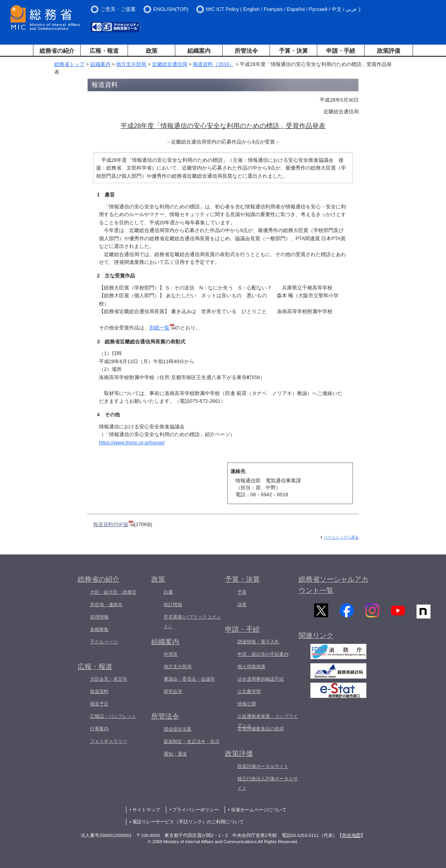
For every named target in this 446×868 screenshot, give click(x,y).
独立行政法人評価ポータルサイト (268, 783)
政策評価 (389, 51)
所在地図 (351, 835)
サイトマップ (146, 810)
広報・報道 (104, 51)
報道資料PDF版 (114, 524)
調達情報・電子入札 (258, 642)
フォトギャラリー (109, 741)
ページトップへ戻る (341, 537)
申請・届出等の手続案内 (263, 654)
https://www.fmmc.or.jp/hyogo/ (132, 443)
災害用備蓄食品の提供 (261, 729)
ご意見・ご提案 (118, 9)
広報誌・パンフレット (113, 716)
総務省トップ (69, 64)
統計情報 (173, 605)
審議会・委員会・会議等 (189, 679)
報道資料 (99, 691)
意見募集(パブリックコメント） (192, 622)
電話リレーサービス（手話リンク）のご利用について (188, 822)
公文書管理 (249, 691)
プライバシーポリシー (195, 810)
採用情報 (99, 617)
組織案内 (199, 51)
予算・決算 (293, 51)
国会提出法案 (178, 729)
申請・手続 (341, 51)
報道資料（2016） (213, 64)
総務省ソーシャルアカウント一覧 (334, 585)
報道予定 (99, 704)
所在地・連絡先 (106, 605)
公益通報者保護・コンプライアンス (268, 721)
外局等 (171, 654)
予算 (242, 592)
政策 (152, 51)
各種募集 (99, 629)
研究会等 (173, 691)
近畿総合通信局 (170, 64)
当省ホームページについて (259, 810)
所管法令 (246, 51)
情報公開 (247, 704)
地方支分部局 (131, 64)
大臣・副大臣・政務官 (113, 592)
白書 (168, 592)
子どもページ (104, 642)
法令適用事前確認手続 (261, 679)
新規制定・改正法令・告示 (192, 742)
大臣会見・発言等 (109, 679)
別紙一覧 (162, 328)
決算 (242, 605)
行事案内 (99, 729)
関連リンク (316, 639)
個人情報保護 (251, 667)
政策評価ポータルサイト (263, 766)
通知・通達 (175, 754)
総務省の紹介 (57, 51)
